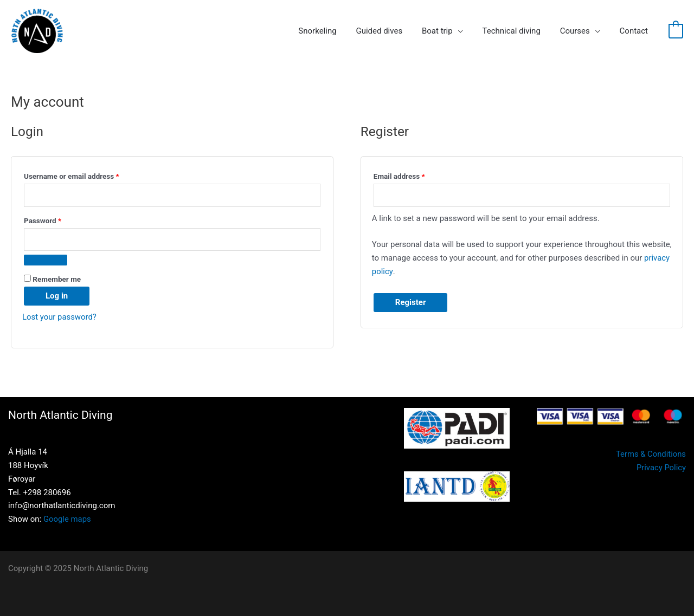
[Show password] (46, 260)
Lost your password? (60, 317)
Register (411, 302)
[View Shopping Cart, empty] (676, 31)
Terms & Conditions (650, 454)
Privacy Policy (661, 468)
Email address (414, 175)
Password (57, 219)
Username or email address (86, 175)
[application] (469, 31)
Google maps (68, 519)
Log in (57, 296)
